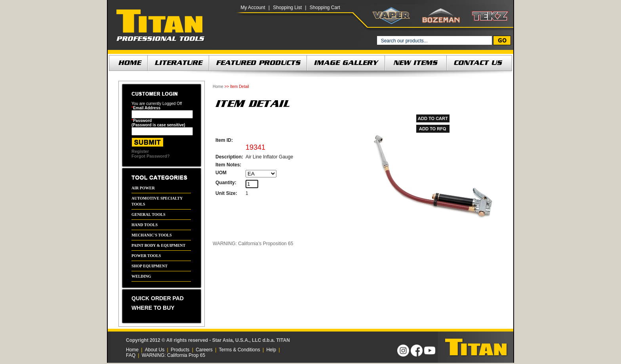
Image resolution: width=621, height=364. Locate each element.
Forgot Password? (151, 156)
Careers (204, 350)
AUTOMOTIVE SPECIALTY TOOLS (157, 201)
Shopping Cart (325, 8)
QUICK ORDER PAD (158, 298)
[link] (343, 347)
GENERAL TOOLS (149, 214)
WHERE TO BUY (153, 308)
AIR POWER (143, 188)
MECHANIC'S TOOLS (152, 235)
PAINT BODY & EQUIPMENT (158, 245)
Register (140, 151)
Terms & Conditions (240, 350)
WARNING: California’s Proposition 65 (253, 244)
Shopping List (287, 8)
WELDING (141, 276)
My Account (253, 8)
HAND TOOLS (145, 225)
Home (218, 87)
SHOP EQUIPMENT (150, 266)
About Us (155, 350)
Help (271, 350)
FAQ (131, 355)
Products (180, 350)
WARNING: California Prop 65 (173, 355)
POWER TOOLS (146, 256)
